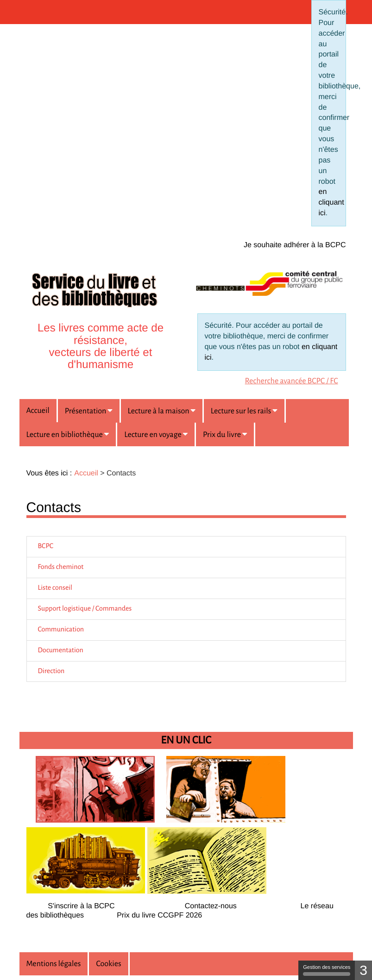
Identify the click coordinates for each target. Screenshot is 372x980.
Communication (61, 630)
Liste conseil (55, 588)
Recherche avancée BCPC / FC (292, 381)
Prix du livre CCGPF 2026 (159, 915)
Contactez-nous (211, 906)
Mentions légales (54, 964)
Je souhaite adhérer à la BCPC (295, 245)
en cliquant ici (331, 203)
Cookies (108, 964)
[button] (89, 411)
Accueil (38, 411)
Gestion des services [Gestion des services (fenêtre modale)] (327, 970)
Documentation (61, 650)
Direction (51, 671)
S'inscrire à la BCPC (81, 906)
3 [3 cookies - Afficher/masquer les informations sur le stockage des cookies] (363, 970)
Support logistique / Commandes (85, 609)
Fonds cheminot (61, 567)
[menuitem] (292, 380)
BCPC (46, 546)
